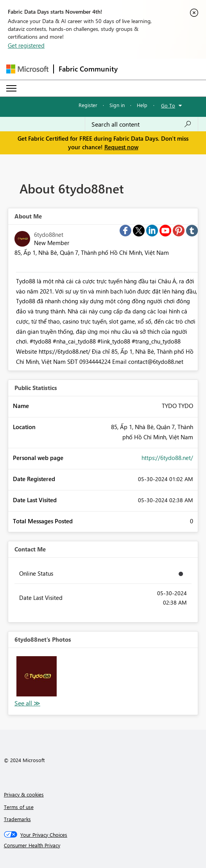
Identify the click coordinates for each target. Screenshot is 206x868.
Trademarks (17, 819)
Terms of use (19, 807)
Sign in (117, 105)
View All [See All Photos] (27, 703)
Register (88, 105)
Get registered (26, 45)
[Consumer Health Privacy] (103, 845)
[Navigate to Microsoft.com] (27, 69)
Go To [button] (168, 105)
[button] (37, 676)
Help (142, 105)
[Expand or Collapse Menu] (11, 88)
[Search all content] (142, 124)
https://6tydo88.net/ (167, 458)
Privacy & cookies (24, 794)
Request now (121, 147)
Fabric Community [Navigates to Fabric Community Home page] (88, 69)
